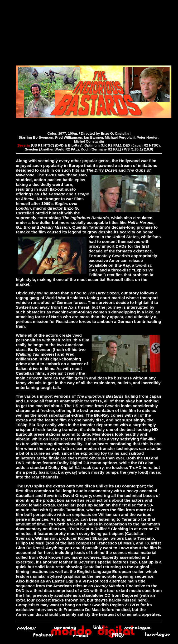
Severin (24, 145)
